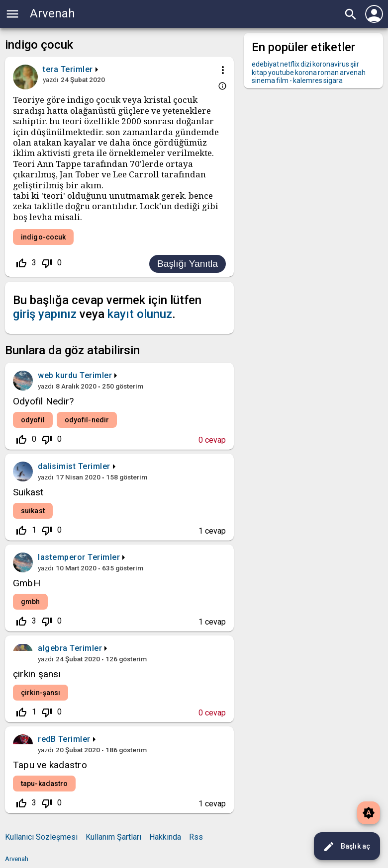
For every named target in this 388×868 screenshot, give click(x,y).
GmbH (27, 583)
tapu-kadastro (44, 784)
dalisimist (57, 466)
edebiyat (265, 64)
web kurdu (58, 375)
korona (306, 73)
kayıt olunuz (140, 314)
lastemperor (62, 557)
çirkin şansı (37, 674)
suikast (33, 511)
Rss (196, 837)
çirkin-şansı (41, 693)
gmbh (30, 602)
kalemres (308, 80)
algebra (53, 648)
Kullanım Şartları (113, 837)
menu (12, 14)
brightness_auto (369, 813)
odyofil (33, 420)
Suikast (28, 492)
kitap (259, 73)
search (351, 14)
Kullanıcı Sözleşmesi (41, 837)
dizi (306, 64)
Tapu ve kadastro (50, 765)
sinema (263, 80)
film (282, 80)
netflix (290, 64)
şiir (355, 64)
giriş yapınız (45, 314)
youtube (281, 73)
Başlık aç (346, 847)
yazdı (50, 79)
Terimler (77, 69)
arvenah (353, 73)
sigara (333, 80)
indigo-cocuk (43, 237)
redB (47, 739)
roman (328, 73)
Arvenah (52, 13)
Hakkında (165, 837)
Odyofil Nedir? (43, 401)
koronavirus (331, 64)
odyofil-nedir (87, 420)
